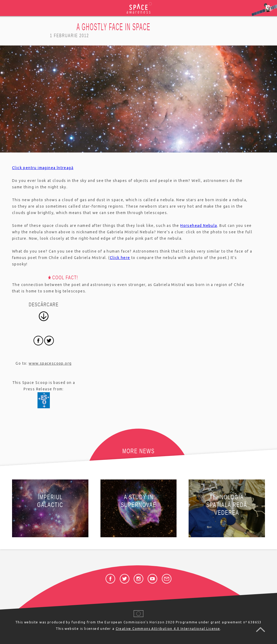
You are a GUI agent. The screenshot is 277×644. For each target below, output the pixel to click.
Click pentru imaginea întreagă (43, 168)
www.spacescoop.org (50, 363)
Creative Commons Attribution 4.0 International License (168, 629)
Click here (120, 258)
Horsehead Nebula (199, 226)
